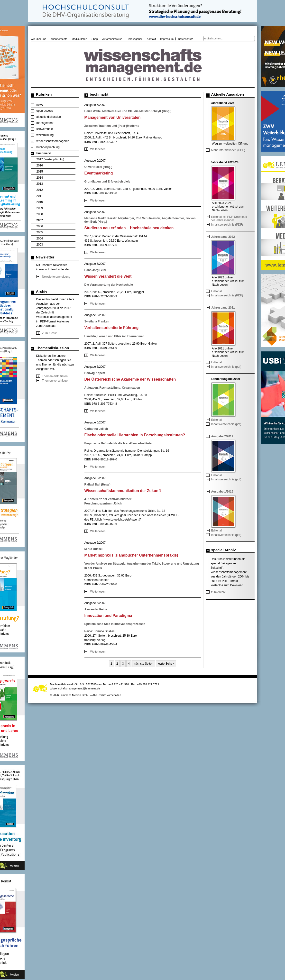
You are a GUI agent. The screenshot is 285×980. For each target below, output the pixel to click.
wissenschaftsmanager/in (53, 141)
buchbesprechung (48, 147)
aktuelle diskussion (49, 117)
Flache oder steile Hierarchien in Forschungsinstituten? (135, 435)
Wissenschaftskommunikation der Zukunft (123, 491)
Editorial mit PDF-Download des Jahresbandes (229, 219)
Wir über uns (39, 39)
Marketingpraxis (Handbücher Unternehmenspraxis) (131, 555)
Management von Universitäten (113, 117)
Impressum (167, 39)
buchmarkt (44, 153)
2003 (40, 245)
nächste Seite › (144, 664)
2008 (40, 214)
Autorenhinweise (112, 39)
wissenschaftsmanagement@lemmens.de (75, 688)
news (40, 105)
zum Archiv (218, 592)
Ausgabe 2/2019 (222, 436)
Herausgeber (134, 39)
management (45, 123)
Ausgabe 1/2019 (222, 492)
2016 (40, 165)
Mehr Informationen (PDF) (228, 150)
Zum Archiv (49, 333)
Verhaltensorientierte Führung (112, 328)
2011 (40, 196)
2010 (40, 202)
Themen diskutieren (55, 376)
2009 (40, 208)
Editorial (216, 291)
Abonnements (59, 39)
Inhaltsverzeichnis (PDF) (227, 225)
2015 (40, 172)
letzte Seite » (166, 664)
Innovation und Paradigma (108, 616)
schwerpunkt (45, 129)
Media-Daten (79, 39)
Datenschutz (185, 39)
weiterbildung (45, 135)
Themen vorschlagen (56, 381)
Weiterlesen (98, 149)
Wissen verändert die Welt (108, 276)
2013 (40, 184)
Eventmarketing (99, 173)
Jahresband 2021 (223, 308)
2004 (40, 238)
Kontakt (151, 39)
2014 (40, 178)
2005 (40, 232)
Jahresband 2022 (223, 237)
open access (45, 111)
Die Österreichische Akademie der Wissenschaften (130, 379)
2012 (40, 190)
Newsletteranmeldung (56, 277)
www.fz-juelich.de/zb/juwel (122, 520)
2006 (40, 226)
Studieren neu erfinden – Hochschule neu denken (129, 228)
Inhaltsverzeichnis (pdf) (226, 367)
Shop (95, 39)
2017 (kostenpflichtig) (50, 159)
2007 (40, 220)
